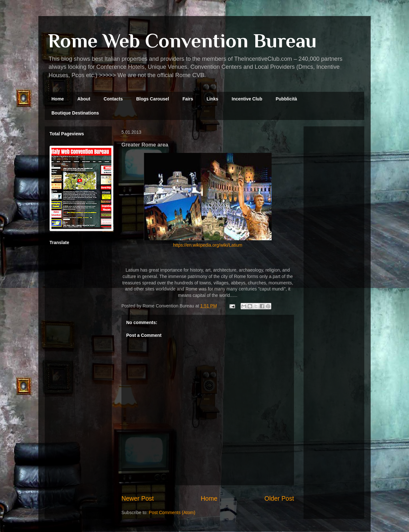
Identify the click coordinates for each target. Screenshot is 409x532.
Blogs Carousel (153, 99)
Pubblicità (286, 99)
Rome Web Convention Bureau (182, 41)
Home (58, 99)
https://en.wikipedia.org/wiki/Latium (208, 245)
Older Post (279, 498)
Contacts (113, 99)
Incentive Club (247, 99)
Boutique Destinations (75, 113)
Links (212, 99)
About (84, 99)
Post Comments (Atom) (172, 512)
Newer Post (138, 498)
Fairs (188, 99)
